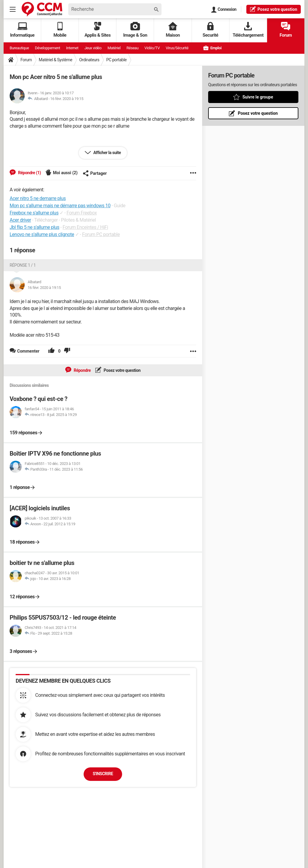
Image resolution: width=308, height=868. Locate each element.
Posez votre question (122, 370)
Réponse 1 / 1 (23, 265)
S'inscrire (103, 774)
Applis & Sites (98, 30)
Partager (95, 173)
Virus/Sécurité (177, 48)
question (274, 9)
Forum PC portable (101, 234)
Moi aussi (65, 173)
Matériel (114, 48)
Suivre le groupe (258, 97)
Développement (48, 48)
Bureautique (19, 48)
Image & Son (135, 30)
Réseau (133, 48)
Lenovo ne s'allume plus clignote (42, 234)
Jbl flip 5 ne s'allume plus (34, 227)
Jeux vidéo (93, 48)
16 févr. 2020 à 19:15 (67, 99)
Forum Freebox (82, 213)
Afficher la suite (107, 153)
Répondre (82, 370)
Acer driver (20, 220)
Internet (72, 48)
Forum (286, 30)
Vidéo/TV (152, 48)
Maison (173, 30)
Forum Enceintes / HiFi (85, 227)
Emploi (212, 48)
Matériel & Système (55, 60)
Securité (211, 30)
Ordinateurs (89, 60)
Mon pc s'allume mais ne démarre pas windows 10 (60, 206)
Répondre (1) (29, 173)
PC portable (116, 60)
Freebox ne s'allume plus (34, 213)
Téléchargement (248, 30)
